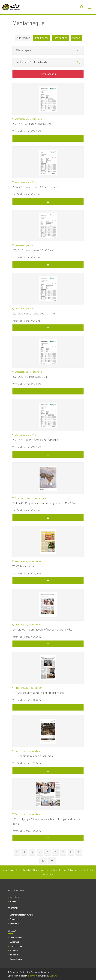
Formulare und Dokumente (66, 870)
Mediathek (86, 870)
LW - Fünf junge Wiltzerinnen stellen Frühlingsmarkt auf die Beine (46, 821)
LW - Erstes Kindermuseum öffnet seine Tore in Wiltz (42, 630)
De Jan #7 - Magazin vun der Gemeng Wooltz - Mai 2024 (44, 503)
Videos (76, 38)
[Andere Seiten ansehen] (52, 861)
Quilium (53, 976)
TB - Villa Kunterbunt (24, 566)
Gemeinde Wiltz (30, 870)
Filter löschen (48, 74)
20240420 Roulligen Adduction (30, 377)
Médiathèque (28, 23)
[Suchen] (78, 62)
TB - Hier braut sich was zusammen (33, 756)
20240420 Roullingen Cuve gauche (32, 124)
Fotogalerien (60, 38)
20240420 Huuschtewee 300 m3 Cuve (34, 314)
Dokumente (42, 38)
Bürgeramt (45, 870)
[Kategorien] (48, 50)
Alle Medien (24, 38)
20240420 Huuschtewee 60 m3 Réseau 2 (35, 187)
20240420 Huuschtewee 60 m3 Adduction (36, 440)
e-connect (32, 976)
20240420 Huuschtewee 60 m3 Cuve (33, 250)
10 (43, 861)
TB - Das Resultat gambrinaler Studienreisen (38, 693)
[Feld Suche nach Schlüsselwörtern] (48, 62)
